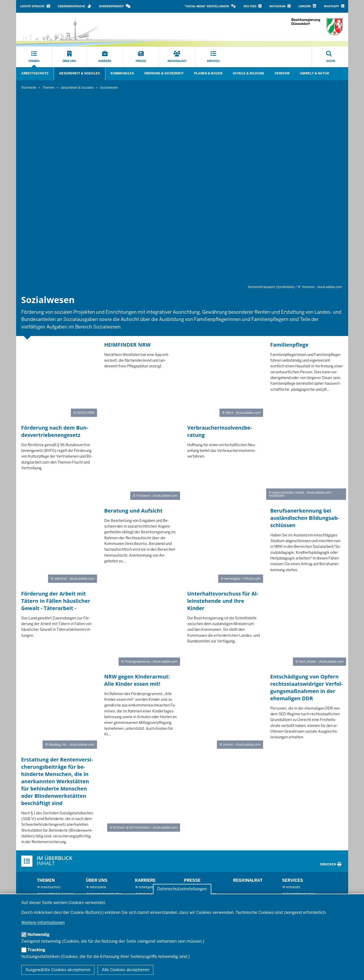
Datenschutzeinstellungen (182, 889)
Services (293, 880)
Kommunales (122, 73)
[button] (210, 6)
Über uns (97, 880)
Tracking (36, 950)
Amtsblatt (293, 887)
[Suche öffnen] (331, 57)
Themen (46, 880)
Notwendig (39, 934)
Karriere (145, 880)
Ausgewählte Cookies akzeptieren (58, 970)
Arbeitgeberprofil (151, 887)
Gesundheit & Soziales (80, 73)
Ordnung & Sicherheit (164, 73)
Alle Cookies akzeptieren (125, 970)
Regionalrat (248, 880)
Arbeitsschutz (35, 73)
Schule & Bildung (248, 73)
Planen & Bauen (208, 73)
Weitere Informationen (43, 923)
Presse (192, 880)
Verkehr (282, 73)
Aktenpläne (98, 887)
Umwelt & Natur (314, 73)
